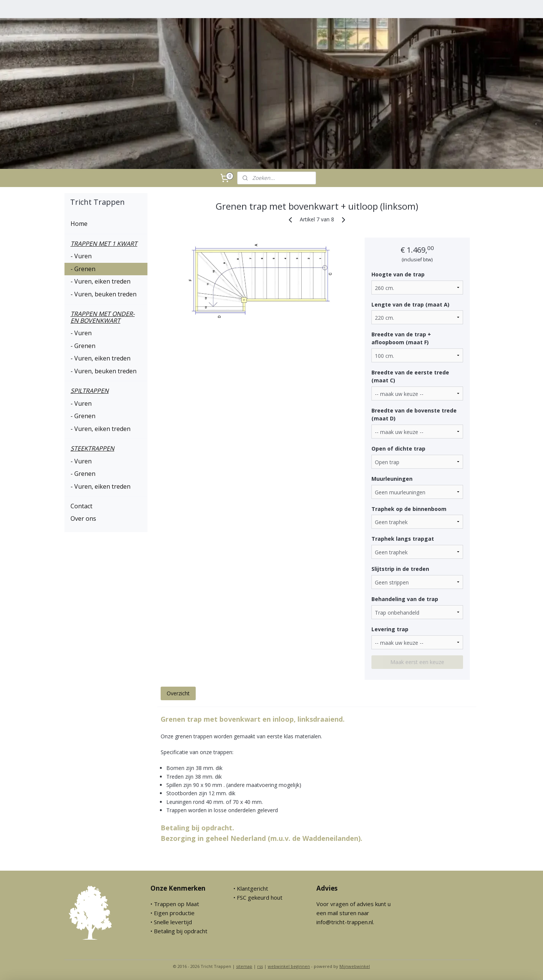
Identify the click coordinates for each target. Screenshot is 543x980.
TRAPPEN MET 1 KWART (104, 244)
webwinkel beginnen (289, 966)
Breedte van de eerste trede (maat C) (410, 376)
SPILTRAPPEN (90, 391)
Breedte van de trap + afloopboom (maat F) (401, 338)
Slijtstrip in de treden (400, 569)
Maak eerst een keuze (417, 662)
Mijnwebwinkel (355, 966)
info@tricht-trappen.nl (345, 922)
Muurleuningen (392, 479)
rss (260, 966)
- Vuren (81, 256)
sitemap (244, 966)
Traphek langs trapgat (402, 539)
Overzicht (178, 693)
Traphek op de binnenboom (409, 509)
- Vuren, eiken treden (100, 281)
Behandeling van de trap (404, 599)
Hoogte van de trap (398, 274)
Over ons (83, 518)
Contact (81, 506)
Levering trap (390, 629)
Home (79, 224)
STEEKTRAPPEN (92, 448)
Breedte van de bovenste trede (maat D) (414, 414)
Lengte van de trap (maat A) (410, 304)
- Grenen (83, 269)
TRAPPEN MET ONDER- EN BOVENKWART (103, 317)
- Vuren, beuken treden (104, 294)
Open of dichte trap (398, 449)
